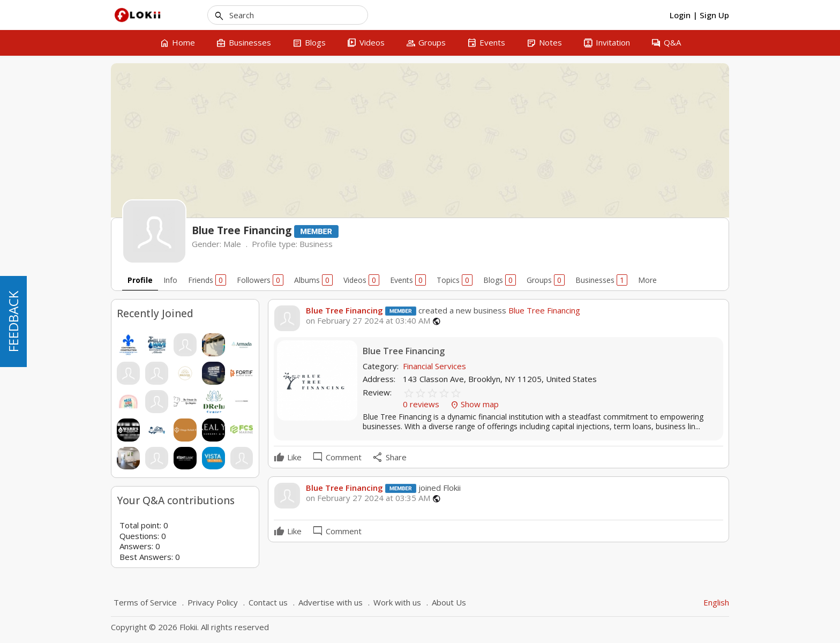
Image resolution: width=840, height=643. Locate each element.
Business (316, 244)
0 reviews (422, 404)
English (716, 602)
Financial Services (434, 366)
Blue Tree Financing (344, 310)
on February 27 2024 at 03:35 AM (368, 498)
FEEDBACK (13, 322)
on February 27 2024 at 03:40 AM (368, 321)
